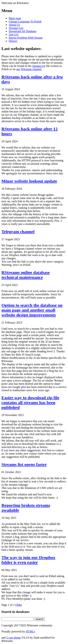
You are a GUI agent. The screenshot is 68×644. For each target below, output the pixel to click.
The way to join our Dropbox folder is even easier (28, 560)
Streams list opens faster (24, 464)
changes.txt (39, 66)
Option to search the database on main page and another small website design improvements (32, 310)
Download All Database (23, 31)
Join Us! (14, 34)
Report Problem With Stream (26, 38)
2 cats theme (14, 638)
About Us (14, 25)
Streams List (16, 28)
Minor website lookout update (29, 181)
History (13, 41)
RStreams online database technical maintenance (26, 275)
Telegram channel (18, 232)
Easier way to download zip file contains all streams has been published (30, 403)
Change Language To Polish (25, 22)
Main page (15, 18)
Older (18, 605)
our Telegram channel (29, 69)
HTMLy (30, 631)
